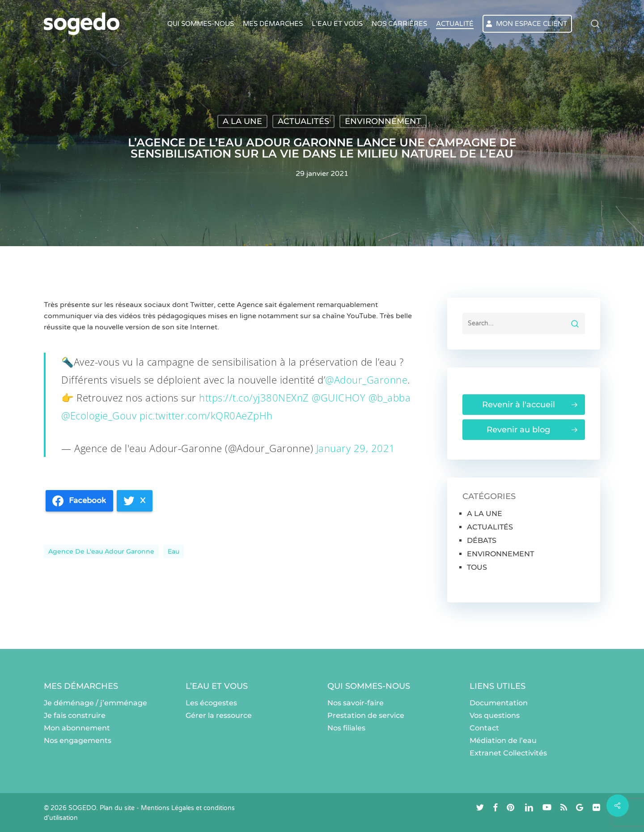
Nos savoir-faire (356, 703)
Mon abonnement (77, 728)
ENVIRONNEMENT (383, 121)
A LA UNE (242, 121)
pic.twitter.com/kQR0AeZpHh (206, 415)
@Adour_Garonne (366, 380)
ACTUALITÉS (303, 121)
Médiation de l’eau (503, 740)
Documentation (499, 703)
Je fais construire (75, 715)
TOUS (477, 567)
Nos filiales (346, 728)
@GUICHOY (339, 397)
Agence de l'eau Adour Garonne (101, 551)
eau (174, 551)
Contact (484, 728)
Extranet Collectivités (508, 753)
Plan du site (117, 808)
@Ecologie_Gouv (99, 415)
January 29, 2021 (356, 448)
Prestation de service (366, 715)
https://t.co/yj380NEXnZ (254, 397)
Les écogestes (211, 703)
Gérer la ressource (219, 715)
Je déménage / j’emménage (95, 703)
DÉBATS (482, 540)
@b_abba (390, 397)
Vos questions (495, 715)
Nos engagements (78, 740)
